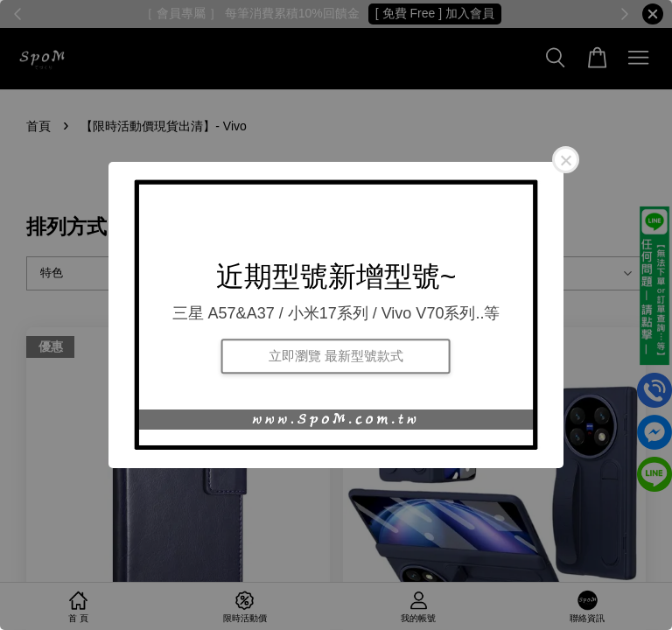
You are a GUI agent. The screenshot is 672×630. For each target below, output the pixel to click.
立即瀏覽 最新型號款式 (336, 356)
